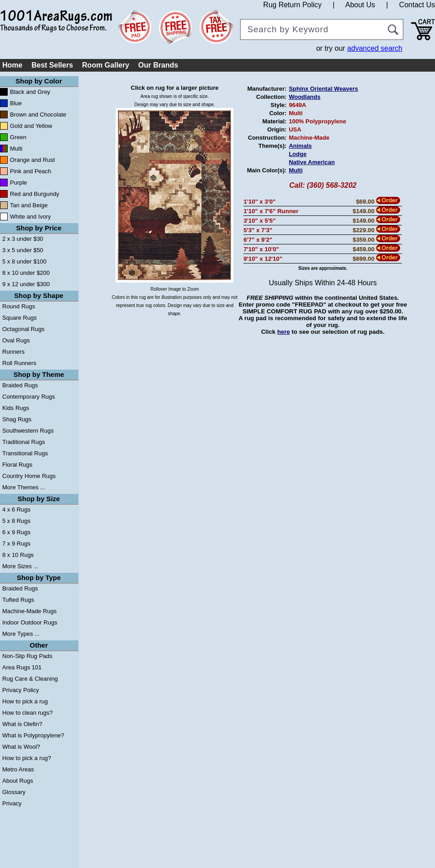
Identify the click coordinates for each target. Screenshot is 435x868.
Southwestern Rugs (28, 431)
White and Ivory (30, 217)
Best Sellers (52, 65)
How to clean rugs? (27, 713)
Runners (13, 352)
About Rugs (18, 781)
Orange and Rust (32, 160)
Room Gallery (106, 65)
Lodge (297, 154)
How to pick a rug (25, 701)
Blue (16, 103)
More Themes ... (24, 487)
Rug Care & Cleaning (30, 679)
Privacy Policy (21, 690)
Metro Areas (18, 769)
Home (12, 65)
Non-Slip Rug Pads (27, 656)
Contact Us (417, 5)
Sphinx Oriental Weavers (323, 89)
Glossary (14, 792)
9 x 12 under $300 (26, 284)
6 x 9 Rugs (16, 532)
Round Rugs (19, 306)
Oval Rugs (16, 340)
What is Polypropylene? (33, 735)
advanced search (375, 48)
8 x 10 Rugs (18, 555)
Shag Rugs (17, 419)
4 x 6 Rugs (16, 510)
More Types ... (21, 634)
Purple (19, 183)
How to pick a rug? (27, 758)
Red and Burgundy (34, 194)
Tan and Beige (29, 205)
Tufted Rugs (18, 600)
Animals (300, 146)
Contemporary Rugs (29, 397)
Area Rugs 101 (22, 667)
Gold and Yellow (31, 126)
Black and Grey (30, 92)
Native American (312, 162)
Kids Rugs (16, 408)
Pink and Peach (31, 171)
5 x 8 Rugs (16, 521)
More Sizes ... (20, 566)
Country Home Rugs (29, 476)
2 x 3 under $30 (23, 239)
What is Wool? (21, 747)
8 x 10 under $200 (26, 273)
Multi (16, 149)
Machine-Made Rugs (29, 611)
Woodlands (304, 97)
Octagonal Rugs (23, 329)
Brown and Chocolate (38, 115)
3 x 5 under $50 (23, 250)
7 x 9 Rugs (16, 544)
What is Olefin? (22, 724)
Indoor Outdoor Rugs (30, 622)
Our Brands (158, 65)
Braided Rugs (20, 385)
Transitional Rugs (25, 453)
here (284, 332)
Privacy (12, 803)
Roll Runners (19, 363)
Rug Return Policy (292, 5)
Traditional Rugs (24, 442)
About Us (360, 5)
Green (18, 137)
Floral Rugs (17, 465)
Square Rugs (19, 318)
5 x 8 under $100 (24, 261)
